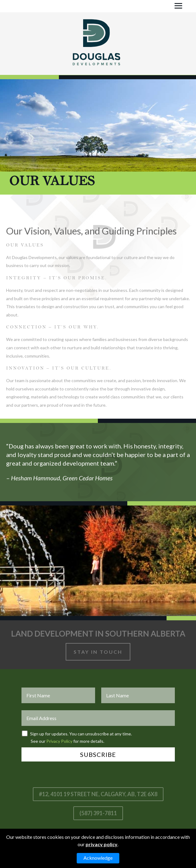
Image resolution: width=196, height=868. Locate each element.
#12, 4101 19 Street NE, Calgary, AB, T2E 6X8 (98, 794)
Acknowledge (98, 858)
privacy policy (102, 844)
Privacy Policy (59, 741)
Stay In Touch (98, 652)
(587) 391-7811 (98, 813)
